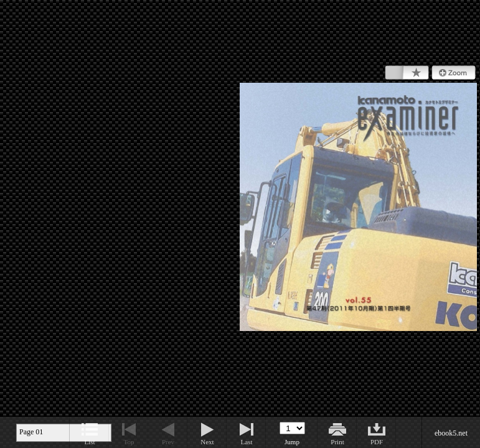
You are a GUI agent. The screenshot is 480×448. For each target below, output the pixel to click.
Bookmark (407, 73)
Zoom (454, 73)
